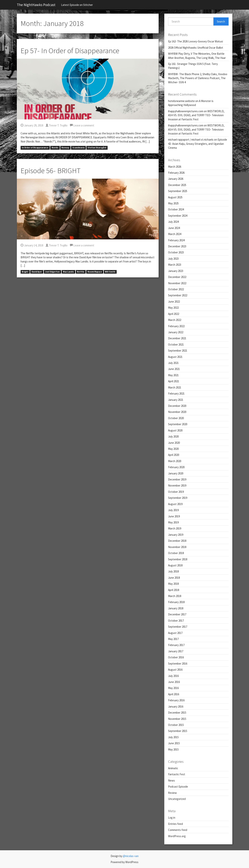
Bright (25, 272)
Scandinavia (78, 148)
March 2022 (175, 320)
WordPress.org (177, 836)
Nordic (55, 148)
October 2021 (176, 344)
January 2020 (176, 473)
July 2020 (173, 436)
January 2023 (176, 271)
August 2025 (175, 197)
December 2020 (177, 406)
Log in (172, 818)
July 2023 (173, 259)
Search (221, 21)
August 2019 (175, 504)
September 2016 (178, 664)
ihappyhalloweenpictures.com (186, 111)
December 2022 (177, 277)
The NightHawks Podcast (36, 5)
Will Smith (110, 272)
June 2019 (174, 516)
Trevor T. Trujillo (57, 125)
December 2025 (177, 185)
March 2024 (175, 234)
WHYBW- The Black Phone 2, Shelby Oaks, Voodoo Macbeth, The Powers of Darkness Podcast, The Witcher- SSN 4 (198, 78)
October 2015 (176, 725)
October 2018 (176, 553)
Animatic (173, 768)
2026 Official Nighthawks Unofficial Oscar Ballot (196, 48)
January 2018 (176, 608)
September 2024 (178, 216)
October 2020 (176, 418)
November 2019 (177, 485)
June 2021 (174, 369)
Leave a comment (82, 125)
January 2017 (176, 651)
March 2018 (175, 596)
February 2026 (176, 173)
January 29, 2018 (32, 125)
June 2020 (174, 443)
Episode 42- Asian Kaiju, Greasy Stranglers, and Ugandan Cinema (198, 144)
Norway (65, 148)
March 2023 (175, 265)
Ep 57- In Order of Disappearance (70, 51)
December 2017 (177, 614)
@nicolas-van (131, 856)
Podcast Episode (178, 787)
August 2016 (175, 670)
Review (172, 793)
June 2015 (174, 743)
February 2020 (176, 467)
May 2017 (173, 639)
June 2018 (174, 578)
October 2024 (176, 209)
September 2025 (178, 191)
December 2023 (177, 246)
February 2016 (176, 700)
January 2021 (176, 400)
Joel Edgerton (52, 272)
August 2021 (175, 357)
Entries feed (175, 824)
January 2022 (176, 332)
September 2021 (178, 351)
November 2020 (177, 412)
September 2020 (178, 424)
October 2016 (176, 657)
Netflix (81, 272)
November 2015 (177, 719)
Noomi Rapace (95, 272)
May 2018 (173, 584)
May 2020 (173, 449)
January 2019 (176, 535)
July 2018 (173, 571)
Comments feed (178, 830)
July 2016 (173, 676)
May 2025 (173, 203)
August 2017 (175, 633)
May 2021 (173, 375)
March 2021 (175, 387)
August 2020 (175, 430)
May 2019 (173, 522)
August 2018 (175, 565)
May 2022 (173, 308)
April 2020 (174, 455)
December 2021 (177, 338)
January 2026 (176, 179)
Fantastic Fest (177, 774)
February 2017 (176, 645)
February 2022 (176, 326)
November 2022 (177, 283)
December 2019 (177, 479)
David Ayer (37, 272)
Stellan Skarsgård (97, 148)
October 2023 (176, 252)
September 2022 (178, 295)
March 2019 (175, 528)
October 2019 (176, 492)
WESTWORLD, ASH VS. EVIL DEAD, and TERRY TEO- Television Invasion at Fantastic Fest (196, 115)
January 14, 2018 (32, 245)
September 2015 (178, 731)
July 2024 (173, 222)
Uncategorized (177, 799)
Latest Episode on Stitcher (77, 5)
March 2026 (175, 167)
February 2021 (176, 394)
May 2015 (173, 749)
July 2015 (173, 737)
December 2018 (177, 541)
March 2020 (175, 461)
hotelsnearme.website (181, 101)
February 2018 (176, 602)
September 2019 (178, 498)
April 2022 (174, 314)
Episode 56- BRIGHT (51, 171)
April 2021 (174, 381)
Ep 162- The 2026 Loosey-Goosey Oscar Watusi (195, 41)
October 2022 (176, 289)
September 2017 (178, 627)
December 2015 (177, 713)
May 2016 (173, 688)
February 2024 (176, 240)
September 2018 (178, 559)
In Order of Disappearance (35, 148)
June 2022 (174, 302)
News (171, 780)
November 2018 (177, 547)
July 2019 (173, 510)
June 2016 (174, 682)
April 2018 (174, 590)
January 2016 (176, 706)
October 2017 (176, 621)
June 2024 (174, 228)
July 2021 (173, 363)
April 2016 (174, 694)
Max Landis (68, 272)
